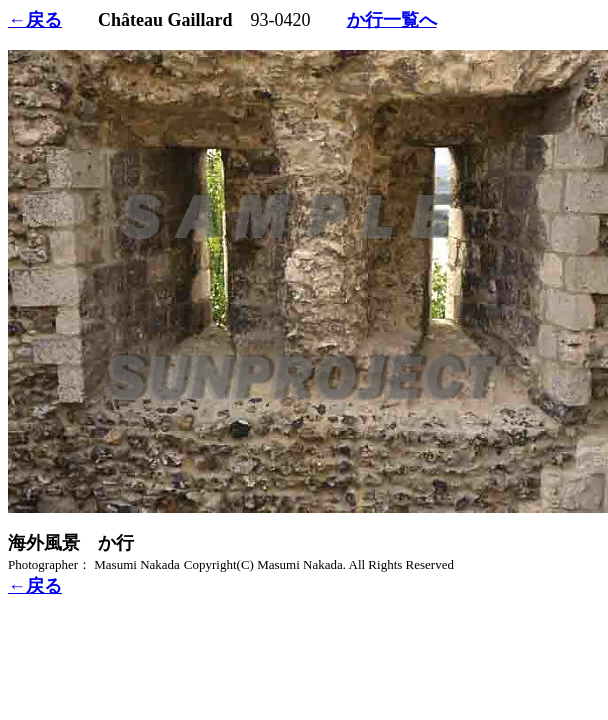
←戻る (35, 20)
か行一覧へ (392, 20)
